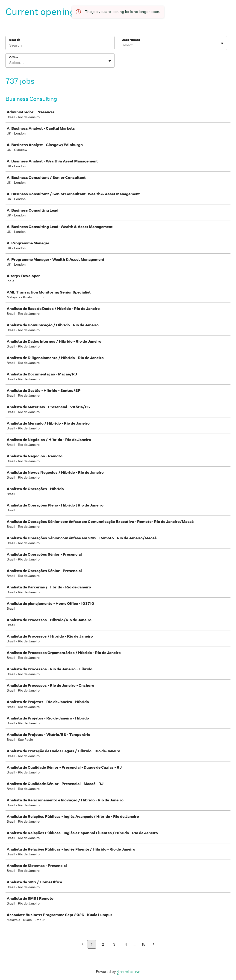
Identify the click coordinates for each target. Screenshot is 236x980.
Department (131, 40)
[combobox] (122, 45)
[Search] (60, 46)
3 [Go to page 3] (114, 944)
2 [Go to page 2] (103, 944)
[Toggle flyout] (222, 43)
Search (15, 40)
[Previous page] (83, 945)
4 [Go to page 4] (126, 944)
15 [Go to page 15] (144, 944)
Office (14, 57)
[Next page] (154, 945)
